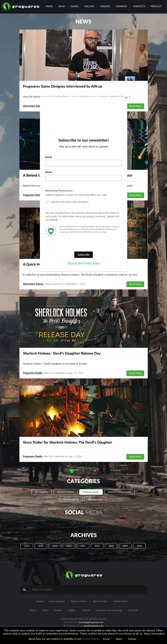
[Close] (126, 98)
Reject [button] (119, 639)
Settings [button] (132, 639)
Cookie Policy (90, 639)
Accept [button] (106, 639)
